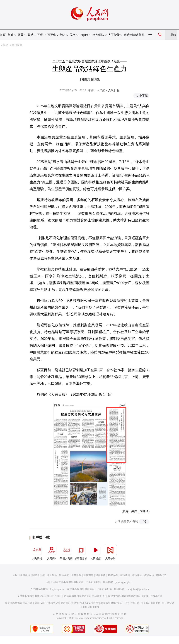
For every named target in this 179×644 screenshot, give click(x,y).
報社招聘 (52, 575)
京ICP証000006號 (151, 603)
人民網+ (52, 552)
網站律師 (137, 575)
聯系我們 (161, 575)
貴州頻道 (17, 45)
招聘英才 (64, 575)
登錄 (173, 35)
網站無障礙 (131, 35)
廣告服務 (76, 575)
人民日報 (37, 552)
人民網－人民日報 (108, 90)
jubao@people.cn (124, 582)
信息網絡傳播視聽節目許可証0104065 (26, 603)
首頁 (3, 35)
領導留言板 (81, 552)
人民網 (4, 45)
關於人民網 (39, 575)
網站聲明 (125, 575)
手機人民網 (66, 552)
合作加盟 (88, 575)
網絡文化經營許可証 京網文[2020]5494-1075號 (73, 603)
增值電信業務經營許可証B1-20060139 (85, 596)
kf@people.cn (57, 589)
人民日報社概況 (21, 575)
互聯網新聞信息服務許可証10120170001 (39, 596)
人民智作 (110, 552)
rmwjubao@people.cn (138, 589)
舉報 (142, 35)
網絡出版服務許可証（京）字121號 (120, 603)
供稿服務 (101, 575)
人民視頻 (96, 552)
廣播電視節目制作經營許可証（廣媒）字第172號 (135, 596)
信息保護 (149, 575)
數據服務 (113, 575)
